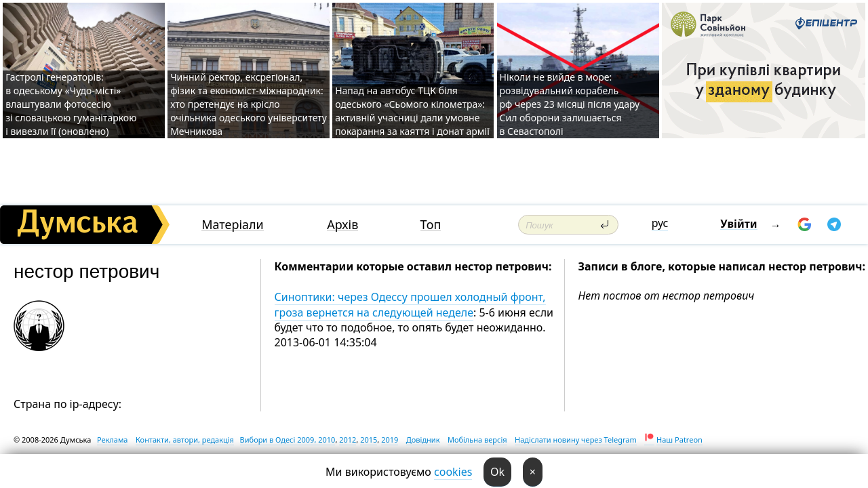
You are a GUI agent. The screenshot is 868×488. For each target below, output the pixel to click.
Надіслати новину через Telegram (576, 440)
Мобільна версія (477, 440)
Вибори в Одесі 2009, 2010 (288, 440)
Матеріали (233, 225)
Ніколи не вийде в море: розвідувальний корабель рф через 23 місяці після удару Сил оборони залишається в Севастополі (570, 104)
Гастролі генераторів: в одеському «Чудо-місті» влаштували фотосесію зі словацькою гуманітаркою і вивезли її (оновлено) (71, 104)
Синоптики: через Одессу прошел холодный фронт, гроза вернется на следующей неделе (410, 304)
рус (660, 223)
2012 (348, 440)
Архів (342, 225)
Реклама (113, 440)
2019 (390, 440)
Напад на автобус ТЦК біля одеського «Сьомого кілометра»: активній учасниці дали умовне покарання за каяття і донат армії (412, 111)
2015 (369, 440)
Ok (497, 472)
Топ (431, 225)
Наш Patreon (679, 440)
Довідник (423, 440)
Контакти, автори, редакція (185, 440)
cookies (453, 472)
